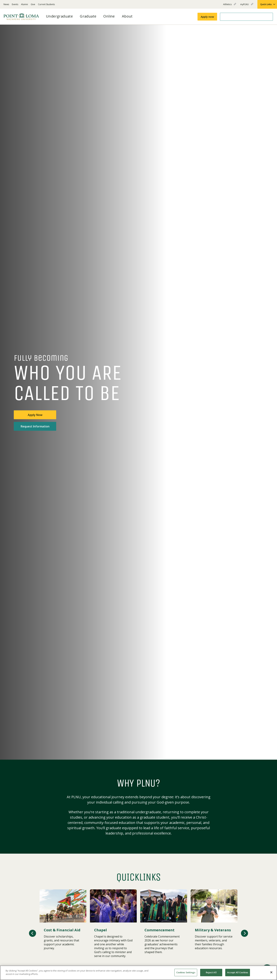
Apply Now (35, 415)
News (6, 4)
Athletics (230, 6)
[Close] (271, 972)
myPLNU (247, 6)
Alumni (24, 4)
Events (15, 4)
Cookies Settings (186, 972)
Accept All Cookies (238, 972)
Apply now (207, 17)
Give (33, 4)
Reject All (211, 972)
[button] (33, 933)
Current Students (46, 4)
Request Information (35, 426)
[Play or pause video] (260, 751)
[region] (138, 973)
